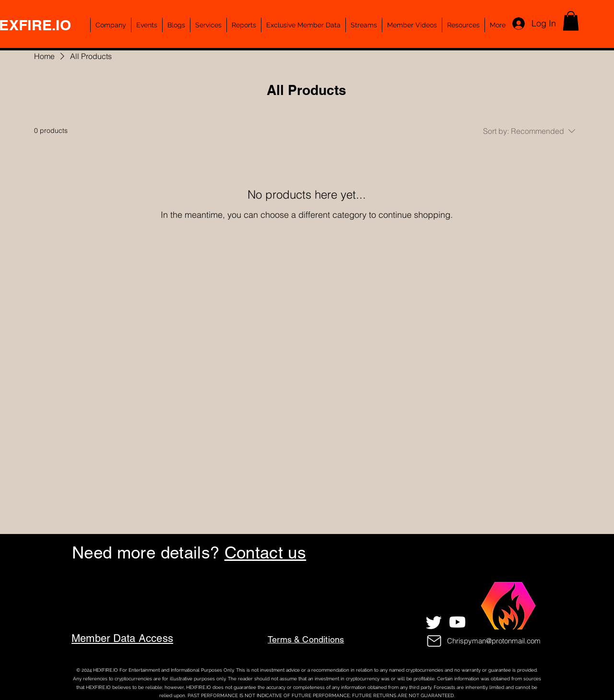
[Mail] (434, 641)
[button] (571, 21)
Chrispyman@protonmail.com (494, 641)
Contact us (266, 552)
